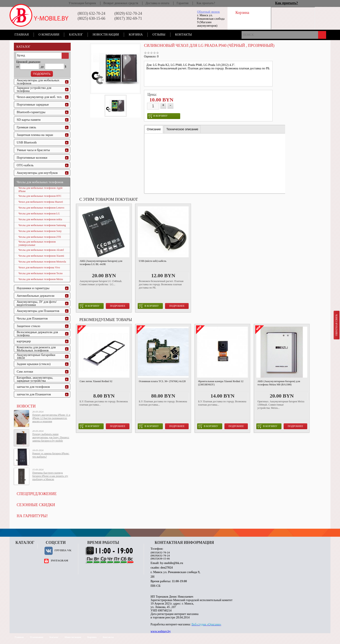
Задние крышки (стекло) (34, 364)
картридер (24, 341)
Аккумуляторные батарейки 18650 (36, 356)
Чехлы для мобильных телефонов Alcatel (41, 250)
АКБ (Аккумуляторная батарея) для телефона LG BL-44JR (101, 263)
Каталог (76, 35)
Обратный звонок (208, 12)
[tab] (154, 129)
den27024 (167, 568)
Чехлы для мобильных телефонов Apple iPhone (41, 190)
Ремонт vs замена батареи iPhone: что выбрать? (51, 455)
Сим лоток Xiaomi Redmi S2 (96, 381)
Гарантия (182, 3)
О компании (49, 35)
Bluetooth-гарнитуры (31, 112)
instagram (59, 560)
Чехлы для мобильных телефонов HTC (40, 196)
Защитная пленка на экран (35, 135)
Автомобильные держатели (36, 296)
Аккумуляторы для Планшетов (38, 311)
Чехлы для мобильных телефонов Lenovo (41, 208)
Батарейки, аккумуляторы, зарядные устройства (35, 379)
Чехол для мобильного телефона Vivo (39, 267)
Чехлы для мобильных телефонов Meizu (41, 279)
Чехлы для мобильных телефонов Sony (40, 231)
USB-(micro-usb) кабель (153, 261)
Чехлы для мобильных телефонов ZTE (40, 237)
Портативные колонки (32, 158)
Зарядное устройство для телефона (34, 89)
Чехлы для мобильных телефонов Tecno (41, 273)
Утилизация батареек (82, 3)
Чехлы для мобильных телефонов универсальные (37, 243)
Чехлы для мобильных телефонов (40, 182)
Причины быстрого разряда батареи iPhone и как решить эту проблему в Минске (50, 476)
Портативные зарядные (33, 104)
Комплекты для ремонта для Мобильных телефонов (36, 349)
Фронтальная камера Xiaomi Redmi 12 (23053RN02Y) (221, 383)
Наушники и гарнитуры (33, 288)
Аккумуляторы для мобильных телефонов (38, 82)
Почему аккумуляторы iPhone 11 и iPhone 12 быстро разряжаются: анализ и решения (51, 418)
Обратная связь (336, 325)
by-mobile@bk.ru (172, 563)
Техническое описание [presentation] (182, 129)
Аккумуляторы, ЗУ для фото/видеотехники (37, 303)
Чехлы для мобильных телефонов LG (39, 214)
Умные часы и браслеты (33, 150)
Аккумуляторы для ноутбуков (37, 173)
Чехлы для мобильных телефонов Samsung (42, 225)
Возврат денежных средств (121, 3)
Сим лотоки (25, 372)
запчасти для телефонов (33, 387)
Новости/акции (106, 35)
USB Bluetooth (27, 142)
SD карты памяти (29, 120)
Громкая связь (26, 127)
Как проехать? (206, 3)
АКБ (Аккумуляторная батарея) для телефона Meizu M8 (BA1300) (279, 383)
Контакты (184, 35)
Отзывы (159, 35)
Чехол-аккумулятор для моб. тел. (39, 97)
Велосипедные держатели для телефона (37, 334)
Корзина (136, 35)
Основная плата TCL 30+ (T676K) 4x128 (162, 381)
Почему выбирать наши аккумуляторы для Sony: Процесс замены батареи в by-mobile (51, 437)
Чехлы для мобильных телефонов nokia (40, 219)
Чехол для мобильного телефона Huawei (41, 202)
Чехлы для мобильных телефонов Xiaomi (41, 256)
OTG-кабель (25, 165)
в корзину (158, 116)
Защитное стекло (29, 326)
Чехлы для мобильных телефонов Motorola (42, 262)
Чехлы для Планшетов (32, 318)
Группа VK (63, 550)
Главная (22, 35)
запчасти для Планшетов (34, 394)
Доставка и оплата (157, 3)
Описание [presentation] (154, 129)
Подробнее (118, 306)
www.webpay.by (161, 631)
